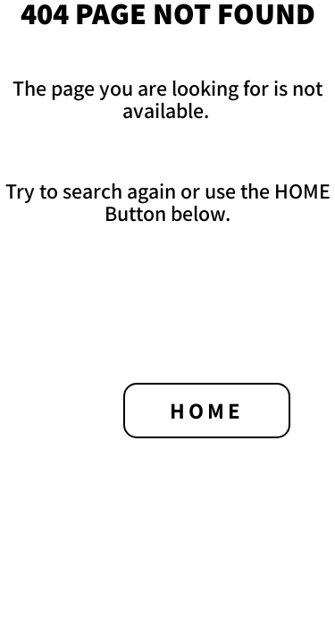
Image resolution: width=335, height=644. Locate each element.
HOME (207, 410)
